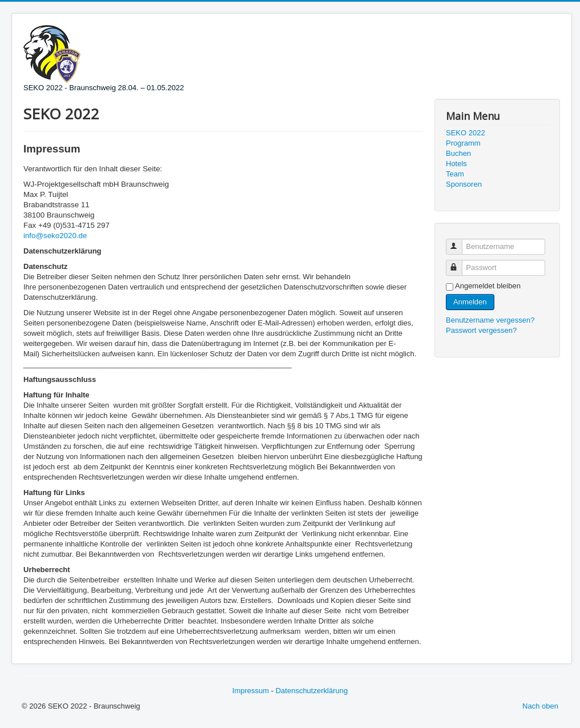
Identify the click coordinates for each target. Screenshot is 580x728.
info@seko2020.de (55, 236)
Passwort (459, 263)
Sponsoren (464, 184)
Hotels (456, 164)
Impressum (251, 691)
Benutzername (459, 242)
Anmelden (470, 302)
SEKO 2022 (466, 133)
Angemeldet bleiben (488, 286)
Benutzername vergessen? (490, 320)
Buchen (458, 153)
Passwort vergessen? (481, 330)
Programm (463, 143)
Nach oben (540, 706)
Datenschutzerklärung (312, 691)
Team (455, 174)
